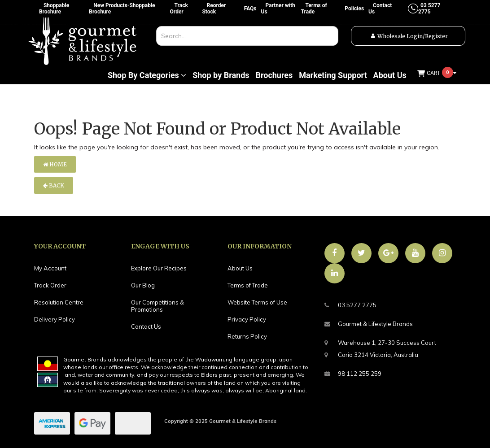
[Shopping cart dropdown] (437, 73)
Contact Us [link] (146, 326)
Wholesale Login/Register (413, 36)
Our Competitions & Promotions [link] (157, 306)
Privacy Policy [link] (247, 319)
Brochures (274, 75)
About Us (390, 75)
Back (54, 185)
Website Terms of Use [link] (257, 302)
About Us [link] (240, 268)
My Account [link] (50, 268)
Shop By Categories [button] (147, 75)
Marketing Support (333, 75)
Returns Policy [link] (247, 336)
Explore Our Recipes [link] (159, 268)
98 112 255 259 (353, 374)
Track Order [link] (50, 285)
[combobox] (247, 36)
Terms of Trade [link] (248, 285)
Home (55, 164)
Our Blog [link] (143, 285)
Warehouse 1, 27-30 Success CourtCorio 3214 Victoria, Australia (380, 348)
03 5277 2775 (350, 305)
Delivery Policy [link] (55, 319)
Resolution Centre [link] (59, 302)
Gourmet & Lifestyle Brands (369, 324)
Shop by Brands (221, 75)
